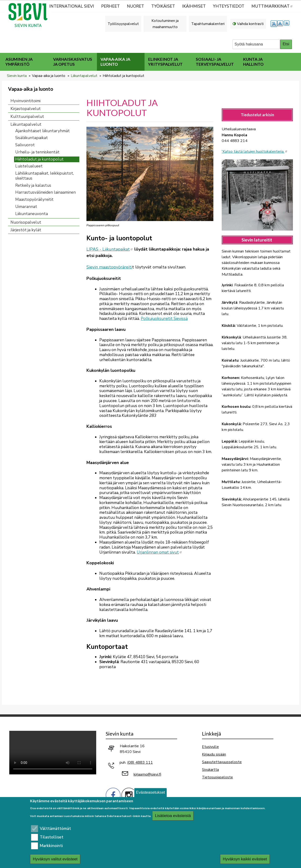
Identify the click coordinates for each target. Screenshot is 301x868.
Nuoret (135, 6)
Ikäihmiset (194, 6)
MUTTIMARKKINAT (272, 6)
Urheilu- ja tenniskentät (37, 152)
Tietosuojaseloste (217, 777)
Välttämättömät (55, 829)
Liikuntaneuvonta (32, 214)
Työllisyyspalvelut (123, 24)
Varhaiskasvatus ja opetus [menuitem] (73, 62)
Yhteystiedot (229, 6)
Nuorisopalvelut (26, 222)
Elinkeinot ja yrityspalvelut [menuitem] (165, 62)
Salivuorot (25, 145)
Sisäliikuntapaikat (32, 138)
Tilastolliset (52, 837)
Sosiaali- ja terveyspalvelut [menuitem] (215, 62)
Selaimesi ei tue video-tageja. (53, 752)
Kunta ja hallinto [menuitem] (253, 62)
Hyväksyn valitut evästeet (55, 859)
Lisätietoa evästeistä (173, 816)
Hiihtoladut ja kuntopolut (39, 159)
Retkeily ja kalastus (33, 185)
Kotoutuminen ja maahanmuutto (165, 24)
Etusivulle (210, 747)
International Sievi (72, 6)
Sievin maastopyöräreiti (109, 267)
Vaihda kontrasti (250, 24)
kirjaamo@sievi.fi (147, 774)
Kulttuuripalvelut (27, 117)
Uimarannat (26, 207)
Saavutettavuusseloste (222, 762)
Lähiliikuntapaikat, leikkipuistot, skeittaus (45, 176)
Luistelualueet (29, 166)
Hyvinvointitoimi (25, 101)
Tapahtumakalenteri (208, 24)
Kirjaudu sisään (214, 754)
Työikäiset (163, 6)
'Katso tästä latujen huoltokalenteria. (255, 151)
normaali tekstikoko (281, 24)
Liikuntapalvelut (84, 76)
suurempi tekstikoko (274, 24)
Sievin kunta (17, 76)
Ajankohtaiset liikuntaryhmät (43, 131)
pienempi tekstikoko (287, 24)
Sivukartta (210, 770)
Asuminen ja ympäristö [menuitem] (19, 62)
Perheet (110, 6)
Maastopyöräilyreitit (34, 199)
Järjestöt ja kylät (26, 230)
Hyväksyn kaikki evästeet (245, 859)
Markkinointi (51, 846)
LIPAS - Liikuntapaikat (110, 249)
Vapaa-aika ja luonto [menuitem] (115, 62)
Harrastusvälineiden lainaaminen (45, 192)
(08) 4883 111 (140, 762)
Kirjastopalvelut (26, 109)
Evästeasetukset (150, 792)
